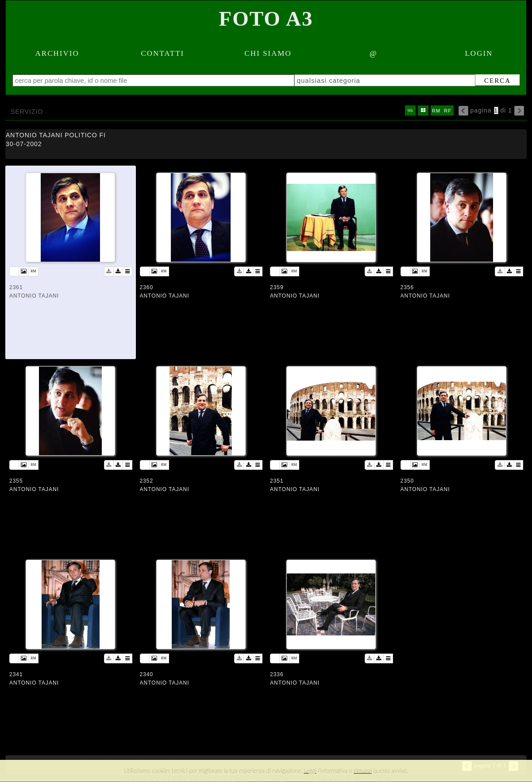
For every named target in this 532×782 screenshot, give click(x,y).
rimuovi (363, 770)
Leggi (310, 770)
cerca (493, 81)
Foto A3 (266, 19)
